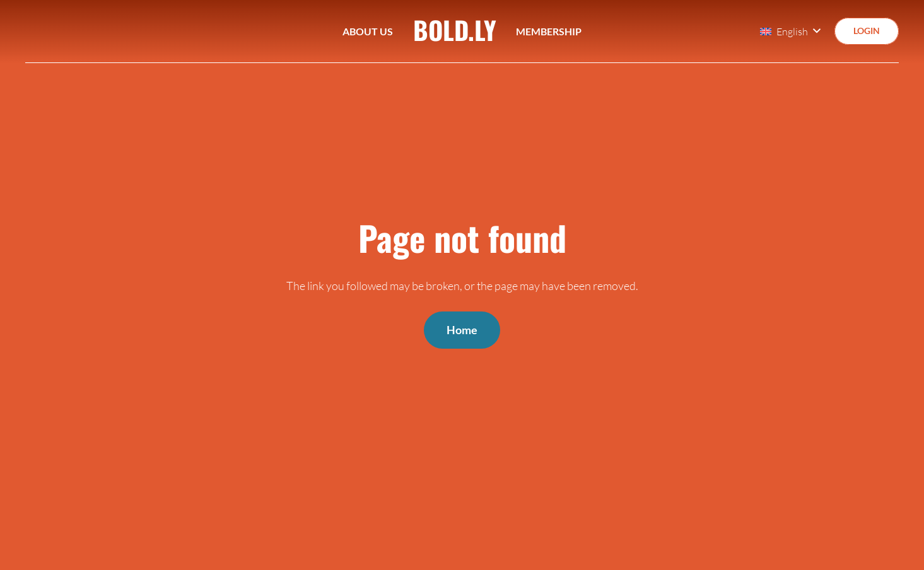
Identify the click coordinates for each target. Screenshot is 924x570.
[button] (790, 32)
